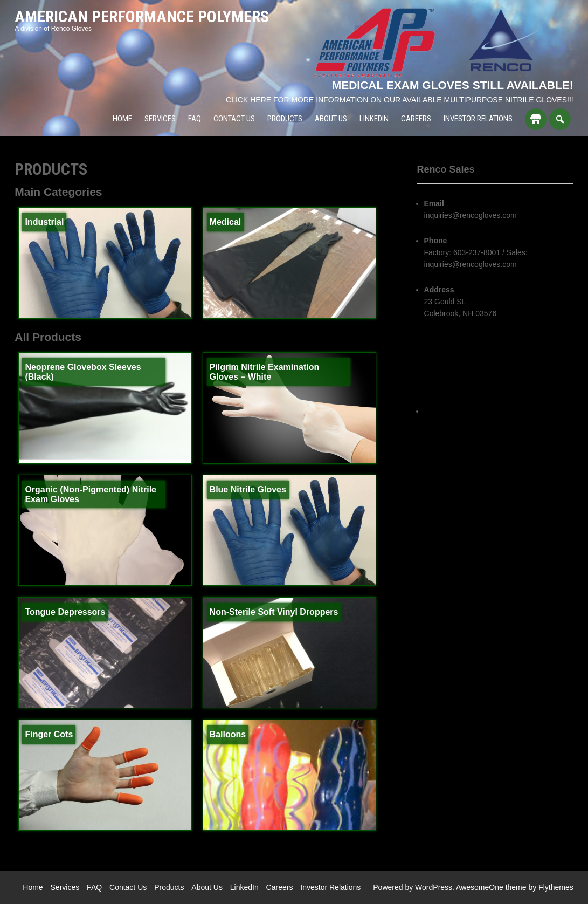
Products (285, 119)
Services (160, 119)
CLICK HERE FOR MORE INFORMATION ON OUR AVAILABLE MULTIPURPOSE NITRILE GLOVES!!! (400, 100)
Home (122, 119)
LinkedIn (374, 119)
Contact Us (234, 119)
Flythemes (556, 887)
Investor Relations (478, 119)
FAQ (195, 119)
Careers (416, 119)
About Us (331, 119)
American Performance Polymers (142, 16)
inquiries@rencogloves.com (471, 215)
